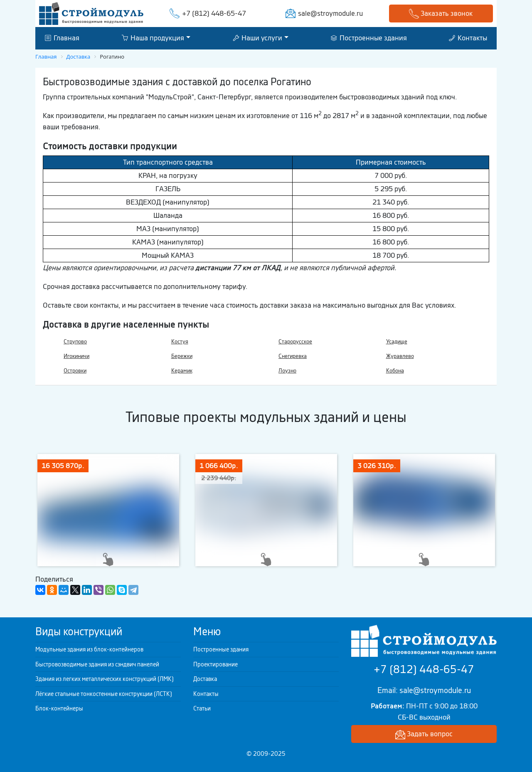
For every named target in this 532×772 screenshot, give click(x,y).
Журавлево (400, 356)
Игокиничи (76, 356)
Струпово (75, 342)
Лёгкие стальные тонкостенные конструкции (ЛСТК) (104, 694)
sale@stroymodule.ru (330, 13)
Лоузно (287, 371)
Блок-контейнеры (59, 708)
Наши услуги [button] (257, 38)
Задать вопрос (424, 734)
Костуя (180, 342)
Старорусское (295, 342)
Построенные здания (369, 38)
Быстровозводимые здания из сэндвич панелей (97, 664)
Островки (75, 371)
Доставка (205, 679)
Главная (62, 38)
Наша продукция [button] (153, 38)
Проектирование (216, 664)
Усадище (397, 342)
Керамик (182, 371)
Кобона (395, 371)
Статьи (202, 708)
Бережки (182, 356)
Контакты (468, 38)
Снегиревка (293, 356)
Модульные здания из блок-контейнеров (89, 649)
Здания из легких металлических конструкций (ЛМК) (105, 679)
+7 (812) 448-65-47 (214, 13)
